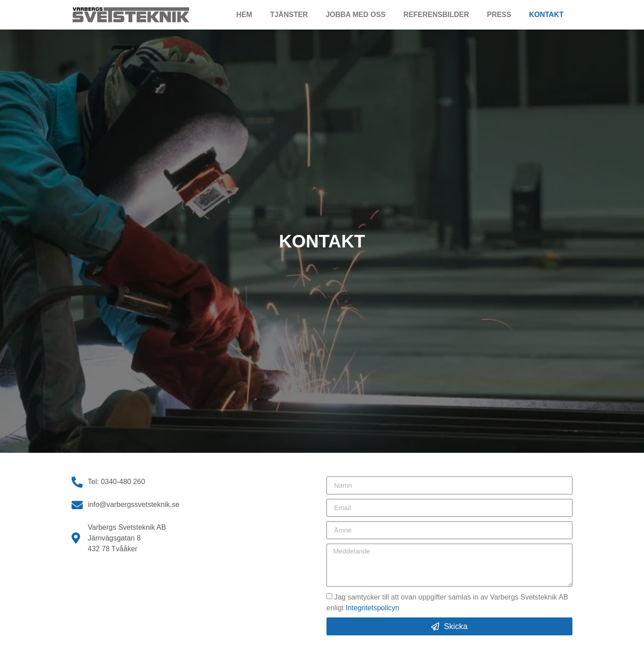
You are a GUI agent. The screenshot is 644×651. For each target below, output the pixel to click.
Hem (244, 15)
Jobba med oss (356, 15)
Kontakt (546, 15)
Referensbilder (436, 15)
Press (499, 15)
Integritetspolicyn (373, 608)
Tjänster (289, 15)
